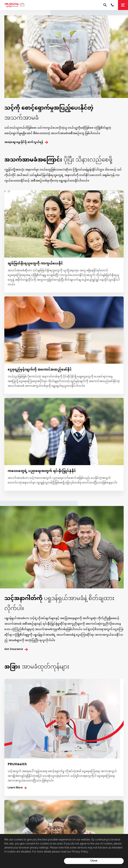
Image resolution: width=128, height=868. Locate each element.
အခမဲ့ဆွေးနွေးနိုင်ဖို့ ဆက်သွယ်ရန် (24, 142)
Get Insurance (14, 649)
